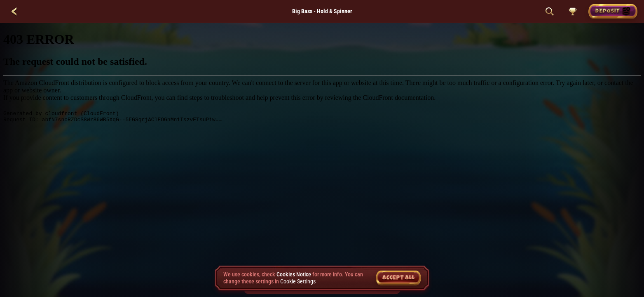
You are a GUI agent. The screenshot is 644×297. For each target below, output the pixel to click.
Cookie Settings (298, 281)
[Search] (550, 12)
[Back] (14, 12)
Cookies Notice (294, 274)
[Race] (573, 12)
